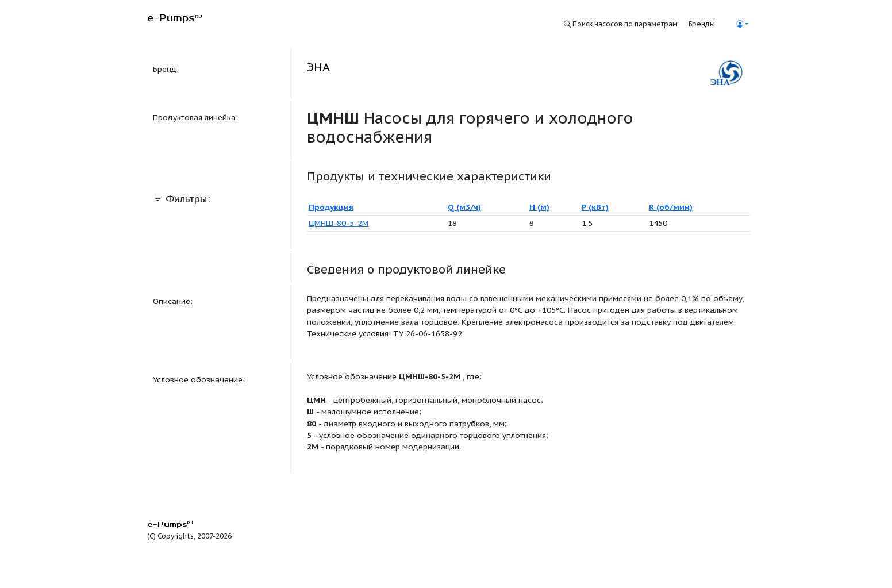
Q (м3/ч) (464, 207)
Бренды (702, 24)
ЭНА (318, 67)
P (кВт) (595, 207)
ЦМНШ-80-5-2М (339, 223)
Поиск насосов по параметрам (621, 24)
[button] (742, 24)
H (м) (539, 207)
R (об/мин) (671, 207)
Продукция (331, 207)
